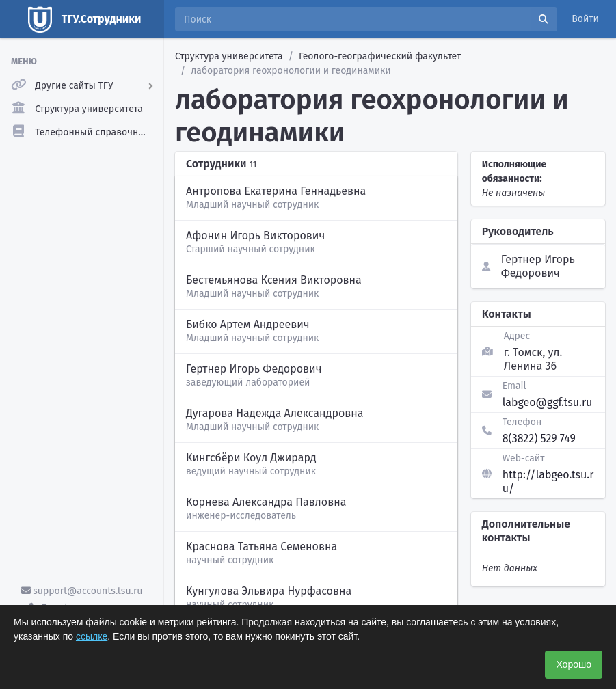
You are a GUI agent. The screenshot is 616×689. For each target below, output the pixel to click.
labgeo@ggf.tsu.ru (548, 402)
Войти (585, 19)
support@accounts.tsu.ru (82, 591)
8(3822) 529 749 (539, 438)
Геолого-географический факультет (380, 56)
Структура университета (229, 56)
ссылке (92, 636)
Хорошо (574, 664)
